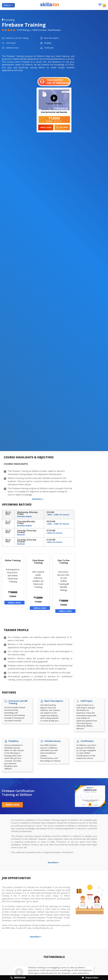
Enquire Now (90, 978)
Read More (38, 499)
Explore (8, 5)
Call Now (62, 127)
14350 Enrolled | (40, 30)
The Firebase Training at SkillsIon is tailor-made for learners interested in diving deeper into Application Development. (36, 473)
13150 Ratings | (24, 30)
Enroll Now (46, 127)
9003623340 (18, 978)
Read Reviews (54, 30)
